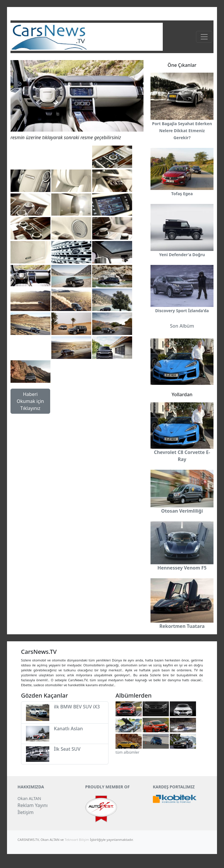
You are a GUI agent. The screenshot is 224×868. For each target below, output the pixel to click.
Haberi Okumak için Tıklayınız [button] (30, 401)
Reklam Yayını (33, 805)
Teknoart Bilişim (77, 840)
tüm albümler (127, 752)
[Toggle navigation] (204, 37)
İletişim (26, 812)
